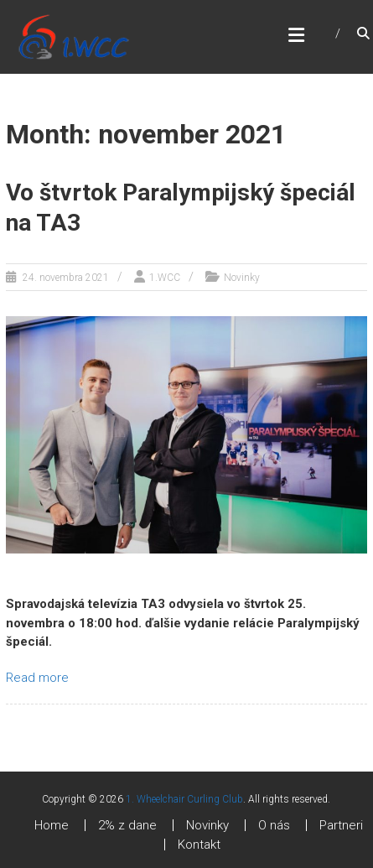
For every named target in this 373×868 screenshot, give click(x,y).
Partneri (341, 825)
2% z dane (127, 825)
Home (52, 825)
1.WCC (165, 278)
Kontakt (199, 845)
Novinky (242, 278)
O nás (274, 825)
